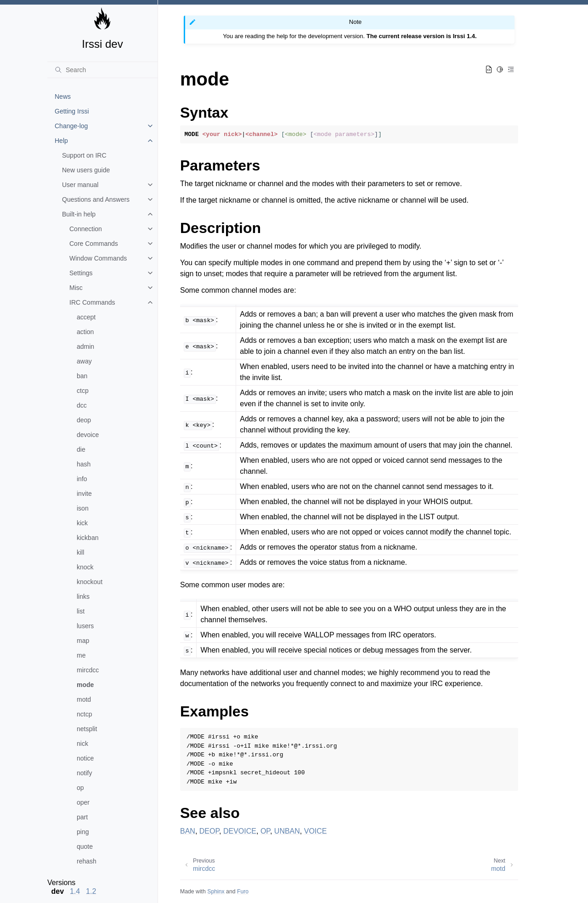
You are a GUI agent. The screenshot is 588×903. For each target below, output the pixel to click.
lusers (85, 626)
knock (85, 567)
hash (84, 464)
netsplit (87, 729)
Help (61, 141)
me (81, 655)
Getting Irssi (72, 111)
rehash (87, 861)
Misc (76, 288)
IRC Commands (92, 302)
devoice (88, 435)
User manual (80, 185)
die (81, 449)
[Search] (102, 70)
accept (86, 317)
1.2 (91, 891)
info (82, 479)
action (85, 332)
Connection (86, 229)
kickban (88, 538)
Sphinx (216, 892)
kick (82, 523)
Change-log (71, 126)
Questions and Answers (96, 199)
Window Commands (98, 258)
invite (84, 494)
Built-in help (79, 214)
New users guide (86, 170)
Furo (243, 892)
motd (84, 699)
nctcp (84, 714)
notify (84, 773)
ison (83, 508)
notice (85, 758)
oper (83, 802)
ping (83, 832)
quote (85, 846)
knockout (90, 582)
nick (82, 744)
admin (85, 346)
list (81, 611)
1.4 (75, 891)
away (84, 361)
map (83, 641)
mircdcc (88, 670)
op (80, 788)
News (63, 97)
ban (82, 376)
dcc (82, 405)
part (82, 817)
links (83, 596)
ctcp (83, 391)
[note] (102, 887)
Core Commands (94, 244)
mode (85, 685)
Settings (81, 273)
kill (80, 552)
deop (84, 420)
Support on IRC (84, 155)
